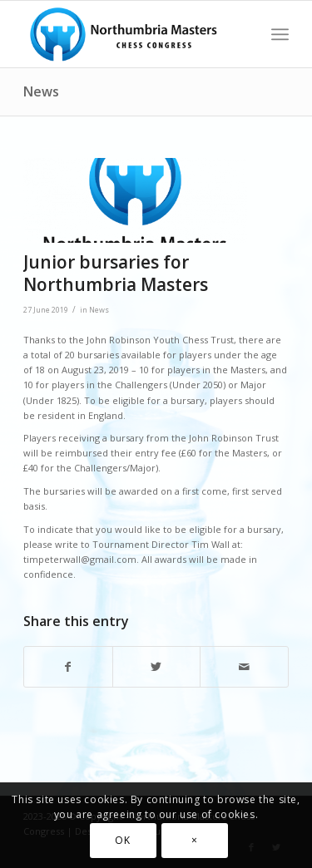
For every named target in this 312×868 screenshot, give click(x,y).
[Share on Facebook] (68, 667)
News (41, 91)
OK (122, 840)
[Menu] (280, 34)
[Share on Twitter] (157, 667)
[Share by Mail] (244, 667)
